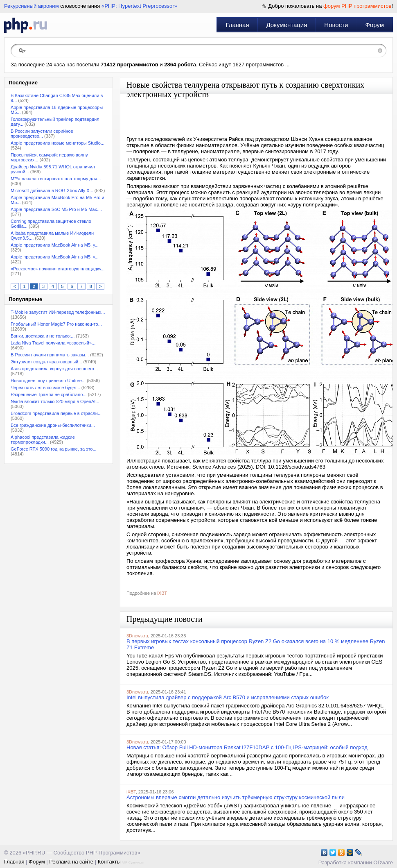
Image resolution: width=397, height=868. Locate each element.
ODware (383, 862)
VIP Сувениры (133, 862)
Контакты (109, 862)
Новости (336, 25)
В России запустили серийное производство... (42, 134)
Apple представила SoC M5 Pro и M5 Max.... (56, 209)
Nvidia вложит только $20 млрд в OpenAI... (55, 401)
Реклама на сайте (71, 862)
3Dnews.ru (137, 636)
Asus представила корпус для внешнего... (54, 369)
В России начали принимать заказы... (50, 355)
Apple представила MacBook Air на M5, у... (55, 245)
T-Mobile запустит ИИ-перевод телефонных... (58, 312)
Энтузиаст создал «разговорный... (46, 362)
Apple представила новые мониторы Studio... (58, 143)
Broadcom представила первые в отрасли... (56, 413)
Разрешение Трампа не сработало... (49, 394)
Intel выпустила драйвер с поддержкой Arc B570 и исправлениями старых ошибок (228, 697)
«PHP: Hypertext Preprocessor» (139, 6)
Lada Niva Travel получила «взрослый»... (53, 343)
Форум (374, 25)
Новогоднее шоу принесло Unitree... (48, 381)
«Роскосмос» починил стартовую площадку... (58, 269)
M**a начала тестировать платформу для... (56, 179)
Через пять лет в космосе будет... (45, 388)
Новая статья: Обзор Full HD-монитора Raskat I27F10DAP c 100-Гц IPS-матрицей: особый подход (247, 747)
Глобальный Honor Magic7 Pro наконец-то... (56, 324)
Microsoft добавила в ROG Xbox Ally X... (52, 190)
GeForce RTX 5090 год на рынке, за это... (54, 449)
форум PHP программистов (357, 6)
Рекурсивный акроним (32, 6)
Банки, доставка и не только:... (43, 336)
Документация (287, 25)
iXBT (162, 593)
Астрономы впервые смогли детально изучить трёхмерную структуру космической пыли (236, 797)
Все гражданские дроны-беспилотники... (53, 425)
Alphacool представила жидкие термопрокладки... (43, 440)
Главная (237, 25)
